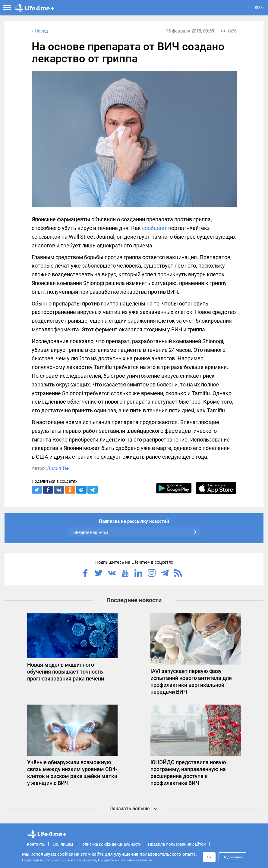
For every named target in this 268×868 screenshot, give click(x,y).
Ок (209, 857)
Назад (39, 31)
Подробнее (232, 857)
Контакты (36, 844)
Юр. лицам (62, 844)
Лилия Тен (58, 468)
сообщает (154, 228)
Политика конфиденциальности (110, 844)
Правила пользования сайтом (177, 844)
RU (259, 7)
